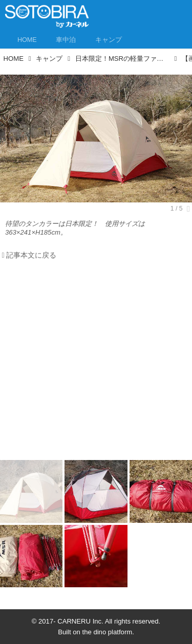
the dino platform (108, 632)
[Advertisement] (96, 363)
